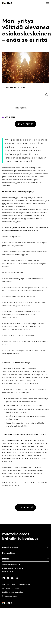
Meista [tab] (6, 559)
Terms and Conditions (11, 588)
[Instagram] (17, 579)
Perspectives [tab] (9, 553)
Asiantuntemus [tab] (10, 547)
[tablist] (25, 566)
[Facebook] (8, 579)
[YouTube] (4, 579)
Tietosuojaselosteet (10, 596)
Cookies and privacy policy (13, 592)
